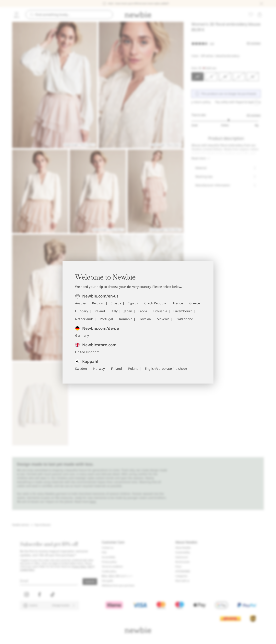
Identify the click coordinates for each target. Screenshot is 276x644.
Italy (114, 311)
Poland (133, 369)
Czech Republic (155, 303)
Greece (195, 303)
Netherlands (84, 319)
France (178, 303)
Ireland (100, 311)
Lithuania (160, 311)
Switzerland (184, 319)
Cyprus (133, 303)
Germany (82, 335)
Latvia (143, 311)
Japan (128, 311)
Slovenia (163, 319)
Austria (80, 303)
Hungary (82, 311)
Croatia (116, 303)
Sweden (81, 369)
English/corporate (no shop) (166, 369)
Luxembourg (183, 311)
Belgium (98, 303)
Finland (116, 369)
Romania (126, 319)
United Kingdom (87, 352)
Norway (99, 369)
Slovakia (145, 319)
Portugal (106, 319)
